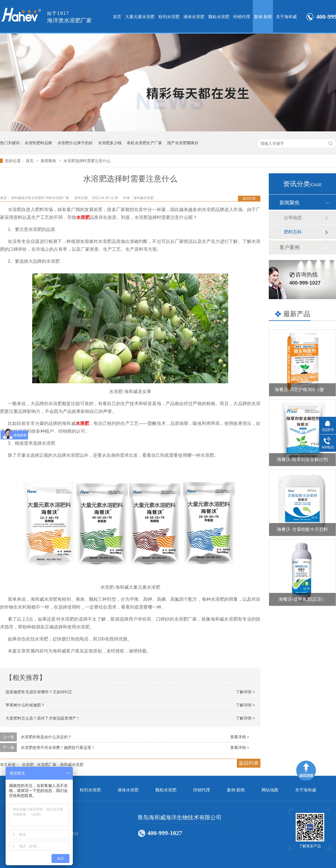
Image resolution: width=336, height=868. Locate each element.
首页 (117, 17)
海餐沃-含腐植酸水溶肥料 (302, 529)
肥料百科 (293, 232)
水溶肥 (83, 217)
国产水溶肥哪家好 (183, 143)
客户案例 (290, 247)
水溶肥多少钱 (110, 143)
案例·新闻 (263, 17)
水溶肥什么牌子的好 (75, 143)
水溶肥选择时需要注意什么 (87, 161)
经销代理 (242, 17)
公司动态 (293, 218)
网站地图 (270, 790)
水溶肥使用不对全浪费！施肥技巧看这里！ (58, 748)
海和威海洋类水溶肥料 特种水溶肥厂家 (40, 198)
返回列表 (249, 198)
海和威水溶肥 (72, 765)
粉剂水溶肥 (169, 17)
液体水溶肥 (194, 17)
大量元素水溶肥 (140, 17)
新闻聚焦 (49, 161)
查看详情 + (240, 737)
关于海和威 (286, 17)
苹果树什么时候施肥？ (25, 705)
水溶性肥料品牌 (38, 143)
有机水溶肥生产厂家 (144, 143)
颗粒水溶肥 (219, 17)
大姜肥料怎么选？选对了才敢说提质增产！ (43, 718)
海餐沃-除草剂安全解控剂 (302, 459)
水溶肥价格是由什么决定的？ (46, 737)
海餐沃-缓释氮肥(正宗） (303, 599)
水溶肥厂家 (47, 765)
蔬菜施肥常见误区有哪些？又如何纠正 (39, 692)
